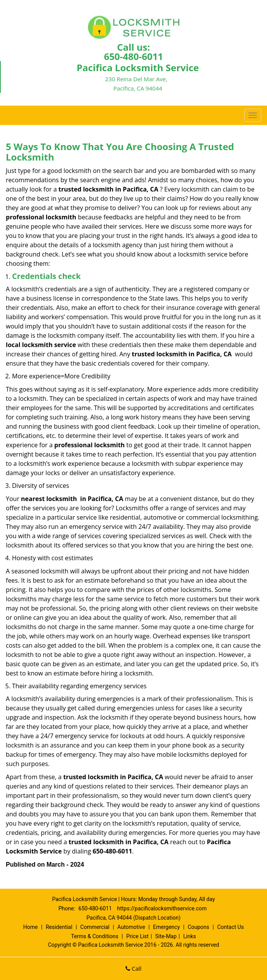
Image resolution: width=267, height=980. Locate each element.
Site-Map (166, 936)
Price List (138, 936)
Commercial (95, 927)
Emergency (166, 927)
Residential (59, 927)
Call (133, 968)
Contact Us (230, 927)
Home (31, 927)
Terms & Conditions (95, 936)
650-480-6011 (133, 56)
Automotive (131, 927)
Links (190, 936)
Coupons (198, 927)
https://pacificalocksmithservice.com (162, 908)
